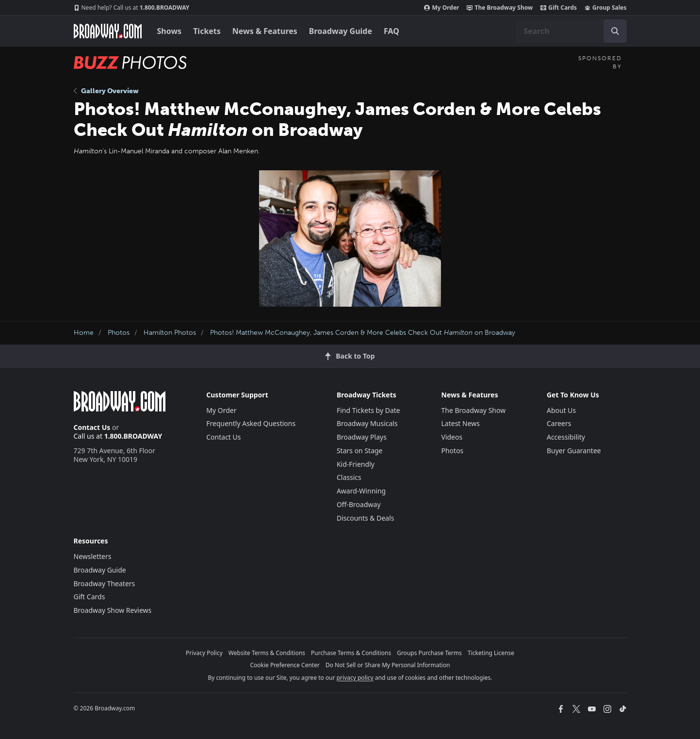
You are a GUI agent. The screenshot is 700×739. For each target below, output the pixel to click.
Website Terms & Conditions (267, 653)
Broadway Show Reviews (113, 610)
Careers (559, 423)
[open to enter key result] (615, 31)
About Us (561, 410)
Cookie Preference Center (285, 665)
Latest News (461, 423)
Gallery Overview (106, 91)
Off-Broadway (359, 504)
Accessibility (566, 437)
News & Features (265, 31)
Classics (349, 477)
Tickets (207, 31)
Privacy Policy (204, 653)
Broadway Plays (362, 437)
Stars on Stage (360, 451)
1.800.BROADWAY (132, 8)
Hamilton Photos (170, 333)
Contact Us (92, 427)
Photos (119, 333)
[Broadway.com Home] (108, 31)
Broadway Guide (341, 31)
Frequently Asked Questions (251, 423)
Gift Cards (559, 8)
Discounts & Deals (366, 518)
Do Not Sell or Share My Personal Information (388, 665)
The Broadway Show (500, 8)
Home (84, 333)
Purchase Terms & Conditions (351, 653)
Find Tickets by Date (368, 410)
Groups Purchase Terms (429, 653)
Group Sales (605, 8)
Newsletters (93, 556)
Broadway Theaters (105, 583)
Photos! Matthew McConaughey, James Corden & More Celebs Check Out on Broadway (363, 333)
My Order (441, 8)
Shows (170, 31)
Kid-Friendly (356, 464)
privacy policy (355, 678)
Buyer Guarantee (574, 451)
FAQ (391, 31)
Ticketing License (491, 653)
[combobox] (571, 31)
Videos (452, 437)
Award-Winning (361, 491)
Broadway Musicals (367, 423)
